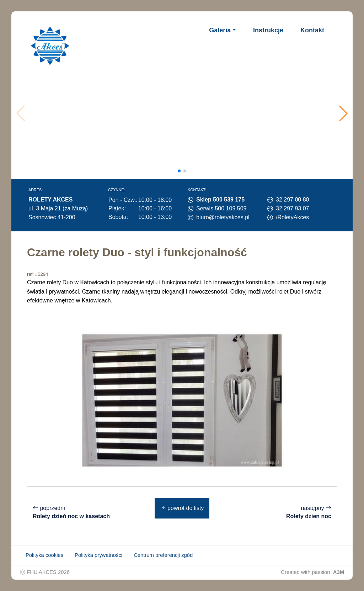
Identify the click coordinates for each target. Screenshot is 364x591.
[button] (343, 113)
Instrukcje (268, 30)
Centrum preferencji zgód (163, 555)
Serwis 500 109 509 (221, 208)
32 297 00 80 (292, 200)
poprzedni (71, 512)
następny (309, 512)
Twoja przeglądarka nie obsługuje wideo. (184, 113)
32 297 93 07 (292, 208)
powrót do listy (182, 508)
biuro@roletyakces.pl (223, 217)
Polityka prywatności (98, 555)
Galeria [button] (220, 30)
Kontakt (312, 30)
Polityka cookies (44, 555)
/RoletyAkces (292, 217)
